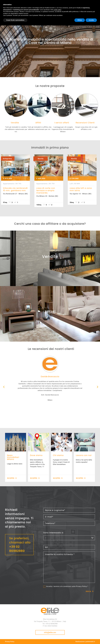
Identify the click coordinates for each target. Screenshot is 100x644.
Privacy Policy (81, 586)
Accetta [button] (91, 20)
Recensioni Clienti (85, 123)
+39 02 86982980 (17, 549)
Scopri (11, 478)
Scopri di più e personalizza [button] (15, 20)
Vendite (15, 123)
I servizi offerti (62, 123)
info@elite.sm (50, 632)
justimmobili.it (90, 642)
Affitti (38, 123)
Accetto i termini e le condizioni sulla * (67, 586)
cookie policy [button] (57, 10)
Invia (88, 591)
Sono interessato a (53, 533)
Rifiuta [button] (80, 20)
